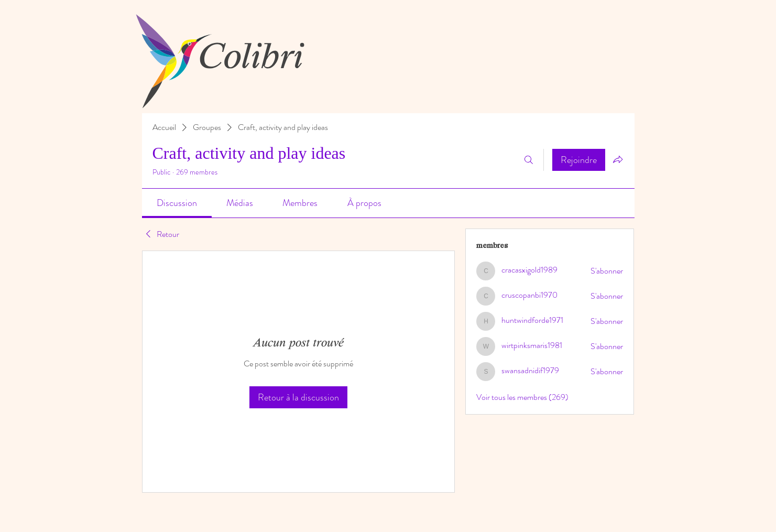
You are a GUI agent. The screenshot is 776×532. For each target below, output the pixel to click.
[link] (177, 203)
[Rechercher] (529, 160)
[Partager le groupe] (618, 159)
